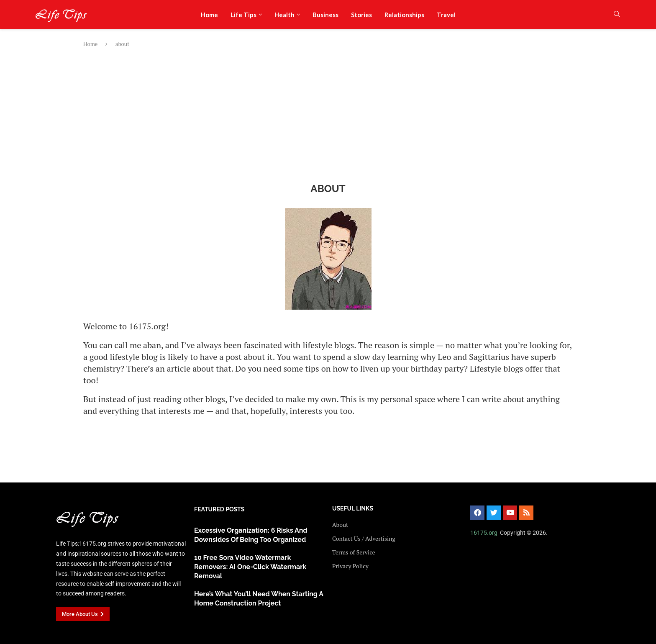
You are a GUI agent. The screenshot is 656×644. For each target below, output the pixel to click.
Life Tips (243, 15)
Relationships (404, 15)
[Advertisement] (328, 115)
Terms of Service (354, 552)
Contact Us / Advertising (364, 539)
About (340, 525)
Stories (361, 15)
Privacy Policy (350, 566)
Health (284, 15)
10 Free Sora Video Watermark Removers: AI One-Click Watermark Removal (250, 567)
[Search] (617, 15)
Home (209, 15)
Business (325, 15)
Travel (446, 15)
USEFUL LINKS (353, 508)
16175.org (484, 533)
